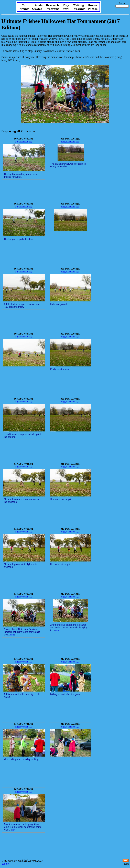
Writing (79, 5)
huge (31, 142)
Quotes (37, 9)
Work (66, 9)
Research (52, 5)
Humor (93, 5)
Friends (37, 5)
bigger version (21, 142)
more (12, 635)
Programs (52, 9)
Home (5, 864)
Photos (93, 9)
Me (24, 5)
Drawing (79, 9)
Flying (24, 9)
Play (66, 5)
